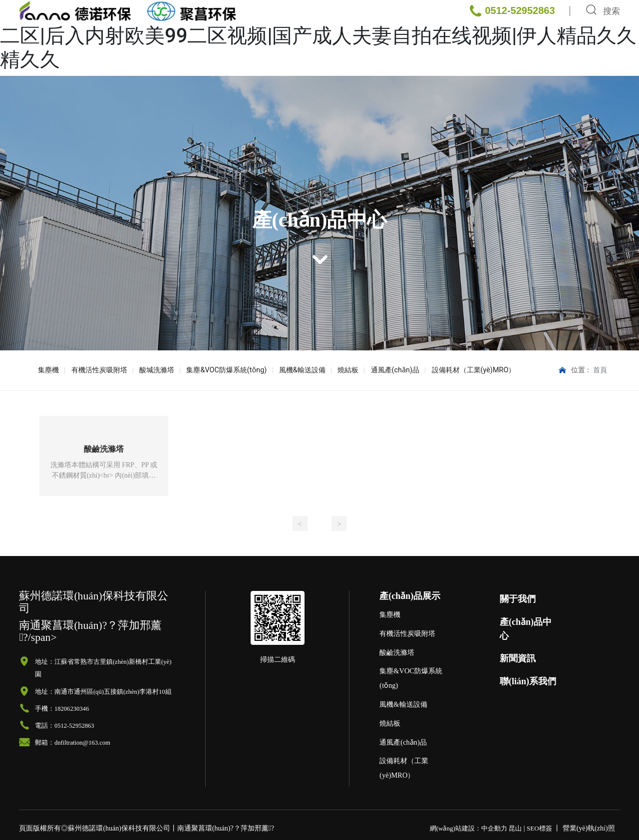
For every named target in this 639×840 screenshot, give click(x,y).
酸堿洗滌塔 (151, 370)
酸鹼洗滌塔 (104, 449)
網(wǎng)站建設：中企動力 (469, 829)
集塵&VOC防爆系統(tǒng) (218, 370)
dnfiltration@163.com (82, 743)
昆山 (515, 829)
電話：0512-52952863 (65, 726)
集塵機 (47, 370)
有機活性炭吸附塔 (96, 370)
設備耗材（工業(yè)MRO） (455, 370)
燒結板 (334, 370)
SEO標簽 (539, 829)
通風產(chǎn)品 (379, 370)
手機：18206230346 (62, 709)
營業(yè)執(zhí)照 (589, 829)
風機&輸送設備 (291, 370)
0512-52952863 (520, 49)
